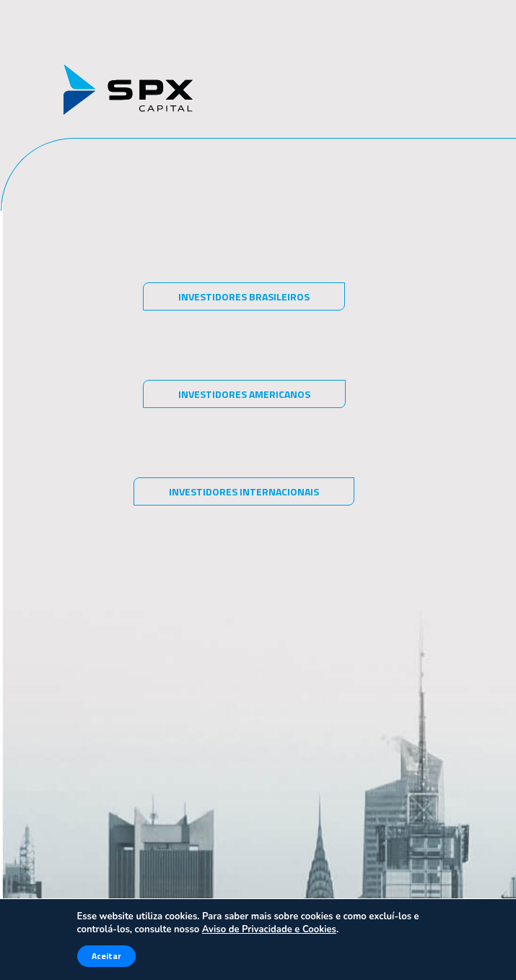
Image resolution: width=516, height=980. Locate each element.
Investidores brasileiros (244, 296)
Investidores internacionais (244, 491)
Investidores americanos (244, 394)
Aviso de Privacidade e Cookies (269, 929)
